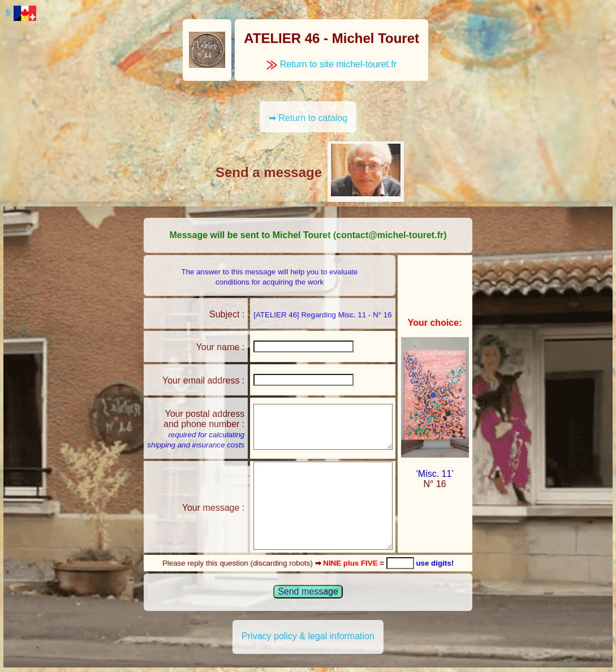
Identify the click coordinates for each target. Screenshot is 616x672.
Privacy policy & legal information (308, 636)
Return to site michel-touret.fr (331, 64)
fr (21, 13)
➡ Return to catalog (308, 118)
